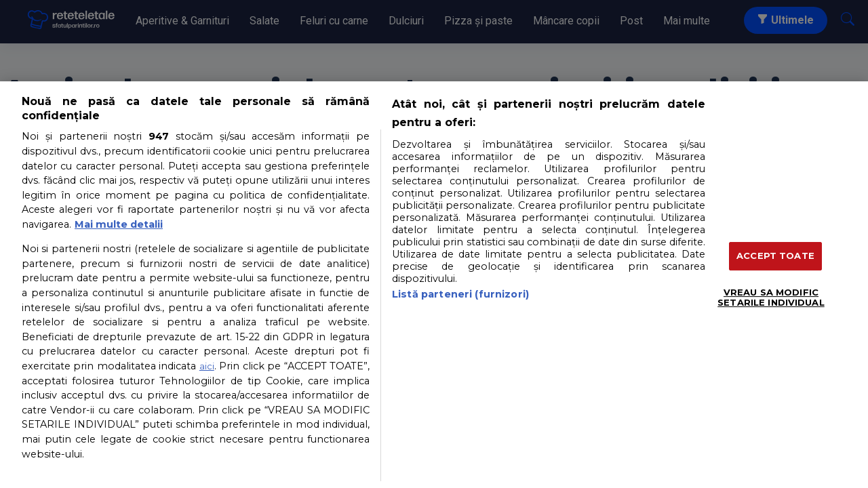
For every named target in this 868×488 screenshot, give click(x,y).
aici (207, 366)
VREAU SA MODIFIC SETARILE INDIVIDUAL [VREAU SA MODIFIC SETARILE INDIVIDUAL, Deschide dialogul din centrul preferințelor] (771, 298)
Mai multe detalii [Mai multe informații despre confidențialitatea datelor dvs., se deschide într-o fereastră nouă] (119, 224)
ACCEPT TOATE (775, 256)
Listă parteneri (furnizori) (460, 294)
